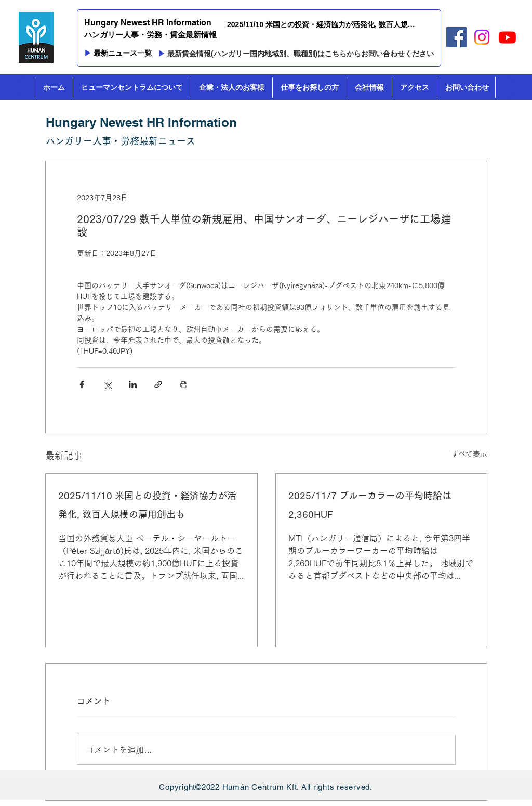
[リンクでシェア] (158, 385)
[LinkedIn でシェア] (133, 385)
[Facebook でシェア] (82, 385)
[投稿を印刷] (184, 385)
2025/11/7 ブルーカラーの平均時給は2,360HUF (370, 505)
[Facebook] (456, 37)
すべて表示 (469, 454)
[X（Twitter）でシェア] (107, 385)
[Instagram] (482, 37)
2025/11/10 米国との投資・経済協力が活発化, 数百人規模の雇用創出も (147, 505)
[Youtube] (507, 37)
